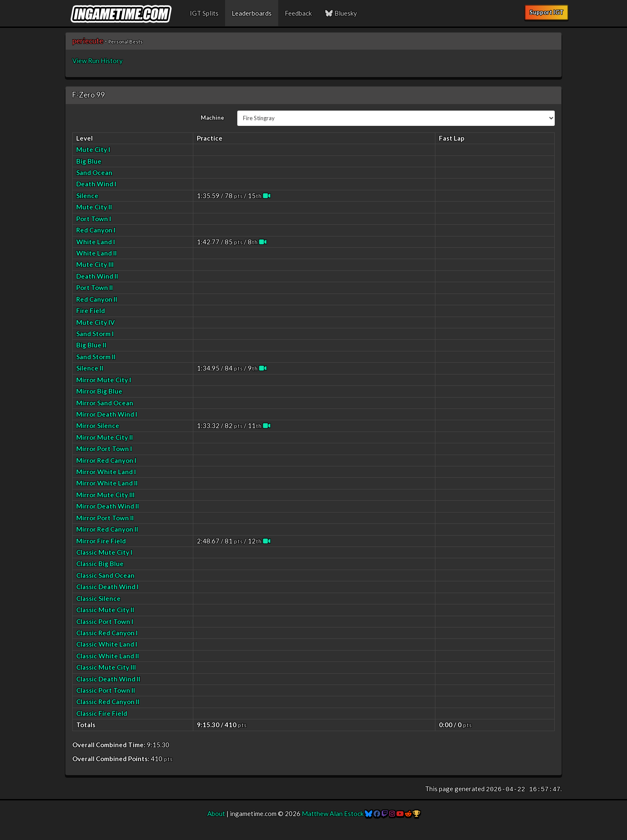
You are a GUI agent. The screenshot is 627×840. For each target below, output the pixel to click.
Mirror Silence (98, 425)
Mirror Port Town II (105, 518)
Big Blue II (91, 345)
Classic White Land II (108, 656)
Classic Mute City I (104, 552)
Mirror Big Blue (99, 391)
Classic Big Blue (100, 563)
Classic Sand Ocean (105, 575)
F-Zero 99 (89, 95)
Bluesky (341, 13)
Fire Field (91, 310)
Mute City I (93, 149)
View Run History (98, 61)
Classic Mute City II (105, 610)
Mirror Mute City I (104, 380)
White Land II (96, 253)
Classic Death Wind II (108, 679)
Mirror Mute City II (104, 437)
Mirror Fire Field (101, 541)
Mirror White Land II (107, 483)
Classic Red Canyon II (108, 702)
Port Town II (94, 287)
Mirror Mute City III (105, 495)
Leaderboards (252, 13)
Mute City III (95, 264)
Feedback (298, 13)
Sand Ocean (94, 172)
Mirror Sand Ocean (105, 403)
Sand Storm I (95, 334)
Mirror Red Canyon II (107, 529)
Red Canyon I (96, 230)
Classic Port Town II (106, 690)
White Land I (96, 242)
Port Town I (94, 219)
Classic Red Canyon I (107, 633)
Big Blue (89, 161)
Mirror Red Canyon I (106, 460)
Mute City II (94, 207)
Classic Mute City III (106, 667)
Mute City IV (96, 322)
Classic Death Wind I (107, 587)
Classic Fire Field (102, 713)
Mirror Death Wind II (108, 506)
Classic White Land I (107, 644)
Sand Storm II (96, 357)
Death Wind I (96, 184)
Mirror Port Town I (104, 449)
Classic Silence (98, 598)
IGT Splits (204, 13)
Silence (87, 196)
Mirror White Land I (106, 472)
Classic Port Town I (105, 621)
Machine (212, 118)
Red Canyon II (97, 299)
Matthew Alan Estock (333, 813)
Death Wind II (97, 276)
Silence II (90, 368)
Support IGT (546, 12)
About (216, 813)
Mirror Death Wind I (107, 414)
